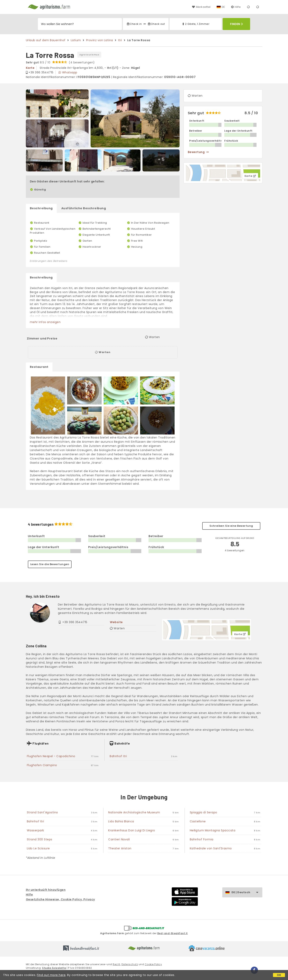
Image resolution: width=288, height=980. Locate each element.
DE (223, 7)
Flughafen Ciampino (42, 765)
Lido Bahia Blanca (121, 821)
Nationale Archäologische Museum (134, 812)
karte (30, 68)
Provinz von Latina (100, 40)
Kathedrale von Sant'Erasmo (211, 848)
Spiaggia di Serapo (204, 812)
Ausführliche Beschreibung (84, 208)
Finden (236, 24)
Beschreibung (41, 208)
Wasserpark (35, 830)
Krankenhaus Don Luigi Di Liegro (132, 830)
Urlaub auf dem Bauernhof (46, 40)
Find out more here (51, 975)
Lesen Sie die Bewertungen (50, 564)
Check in (134, 24)
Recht (116, 964)
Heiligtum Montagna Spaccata (213, 830)
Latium (76, 40)
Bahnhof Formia (202, 839)
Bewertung (199, 152)
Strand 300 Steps (40, 839)
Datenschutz (130, 964)
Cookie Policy (153, 964)
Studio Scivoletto (54, 968)
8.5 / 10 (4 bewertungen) (60, 62)
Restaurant (39, 367)
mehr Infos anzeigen (45, 322)
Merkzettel (201, 7)
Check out (156, 24)
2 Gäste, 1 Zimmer (196, 24)
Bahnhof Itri (118, 756)
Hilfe (236, 7)
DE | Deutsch (247, 892)
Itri (120, 40)
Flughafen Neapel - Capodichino (51, 756)
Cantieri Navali (119, 839)
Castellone (198, 821)
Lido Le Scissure (38, 848)
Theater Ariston (120, 848)
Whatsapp (68, 72)
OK (279, 975)
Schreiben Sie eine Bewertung (231, 526)
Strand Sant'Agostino (42, 812)
